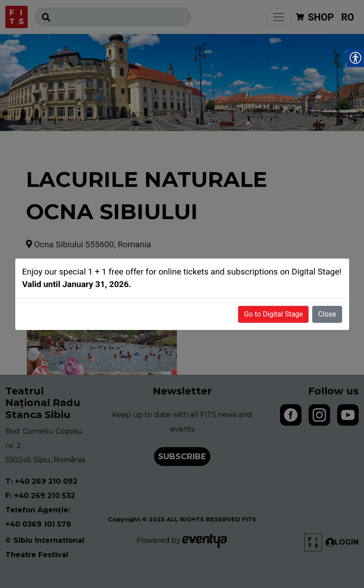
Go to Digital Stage (273, 314)
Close (327, 314)
